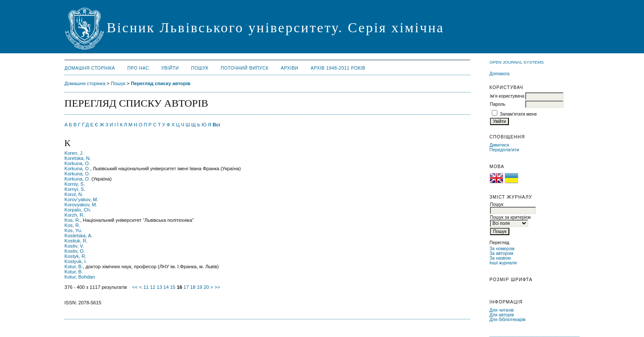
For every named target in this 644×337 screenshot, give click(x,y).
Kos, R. (72, 220)
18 (193, 287)
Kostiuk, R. (76, 241)
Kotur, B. (74, 267)
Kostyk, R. (75, 256)
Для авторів (502, 315)
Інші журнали (503, 263)
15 (173, 287)
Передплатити (504, 150)
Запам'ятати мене (518, 114)
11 (146, 287)
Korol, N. (74, 194)
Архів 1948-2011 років (338, 68)
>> (217, 287)
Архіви (290, 68)
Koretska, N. (78, 158)
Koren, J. (74, 153)
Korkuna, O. (77, 163)
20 (206, 287)
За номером (502, 249)
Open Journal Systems (517, 62)
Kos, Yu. (73, 230)
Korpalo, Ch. (78, 210)
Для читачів (502, 310)
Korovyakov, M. (81, 205)
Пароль (498, 104)
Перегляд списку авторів (161, 83)
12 (153, 287)
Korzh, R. (75, 215)
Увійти (170, 68)
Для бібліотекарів (508, 320)
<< (135, 287)
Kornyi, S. (75, 189)
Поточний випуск (245, 68)
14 (166, 287)
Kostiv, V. (74, 246)
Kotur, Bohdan (80, 277)
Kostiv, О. (75, 251)
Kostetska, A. (79, 236)
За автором (501, 253)
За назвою (500, 258)
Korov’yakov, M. (82, 199)
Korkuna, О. (77, 174)
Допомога (500, 74)
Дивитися (499, 145)
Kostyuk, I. (76, 261)
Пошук (200, 68)
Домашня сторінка (90, 68)
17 (186, 287)
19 (200, 287)
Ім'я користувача (507, 96)
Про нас (138, 68)
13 (159, 287)
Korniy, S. (75, 184)
